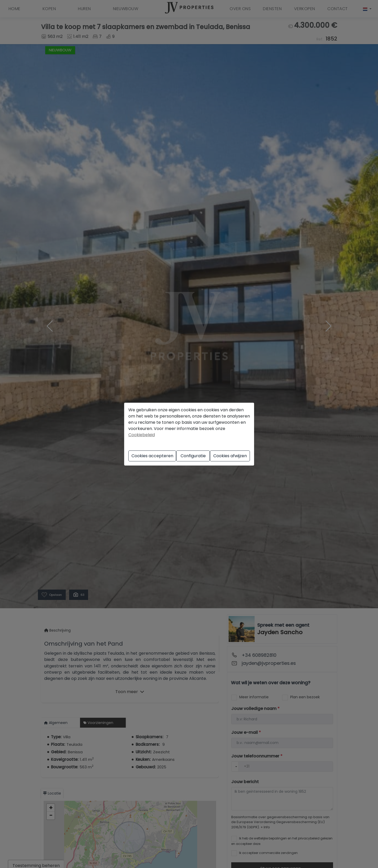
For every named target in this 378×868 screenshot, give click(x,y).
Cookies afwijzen (230, 456)
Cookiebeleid (142, 435)
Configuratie (193, 456)
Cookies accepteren (152, 456)
